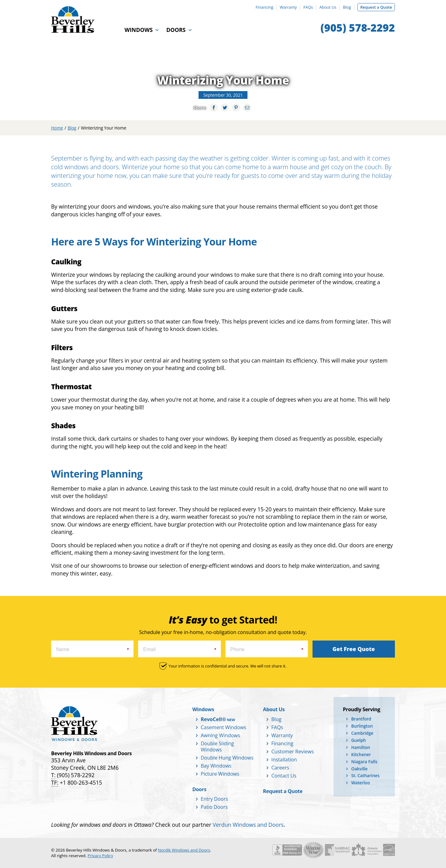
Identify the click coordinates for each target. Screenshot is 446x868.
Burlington (362, 726)
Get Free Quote (354, 649)
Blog (347, 7)
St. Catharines (365, 775)
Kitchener (361, 754)
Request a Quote (376, 7)
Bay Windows (216, 766)
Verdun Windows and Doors (248, 825)
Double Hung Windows (227, 758)
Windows (139, 30)
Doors (176, 30)
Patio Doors (214, 807)
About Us (328, 7)
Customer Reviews (293, 751)
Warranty (288, 7)
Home (57, 128)
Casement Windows (223, 727)
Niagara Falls (364, 762)
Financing (264, 7)
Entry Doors (214, 799)
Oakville (359, 769)
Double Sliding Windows (217, 747)
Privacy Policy (100, 856)
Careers (280, 768)
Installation (284, 760)
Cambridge (362, 733)
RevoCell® (213, 719)
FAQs (308, 7)
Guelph (359, 740)
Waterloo (361, 783)
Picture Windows (220, 774)
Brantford (361, 719)
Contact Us (284, 776)
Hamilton (361, 747)
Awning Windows (220, 735)
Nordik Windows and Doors (184, 850)
